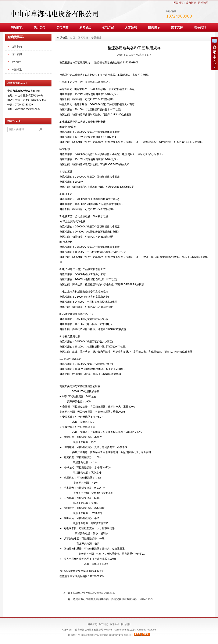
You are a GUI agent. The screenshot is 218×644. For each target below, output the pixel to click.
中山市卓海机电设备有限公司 (93, 635)
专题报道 (17, 70)
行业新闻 (17, 54)
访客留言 (17, 37)
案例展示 (154, 27)
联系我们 (200, 27)
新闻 (111, 635)
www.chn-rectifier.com (27, 109)
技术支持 (177, 27)
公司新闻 (17, 47)
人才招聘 (131, 27)
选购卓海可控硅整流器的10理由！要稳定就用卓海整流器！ (106, 599)
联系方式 (115, 624)
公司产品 (108, 27)
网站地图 (203, 3)
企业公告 (17, 62)
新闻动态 (85, 27)
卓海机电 (129, 635)
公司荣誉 (62, 27)
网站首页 (179, 3)
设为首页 (191, 3)
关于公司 (40, 27)
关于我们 (103, 624)
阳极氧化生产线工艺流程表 (88, 593)
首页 (73, 38)
